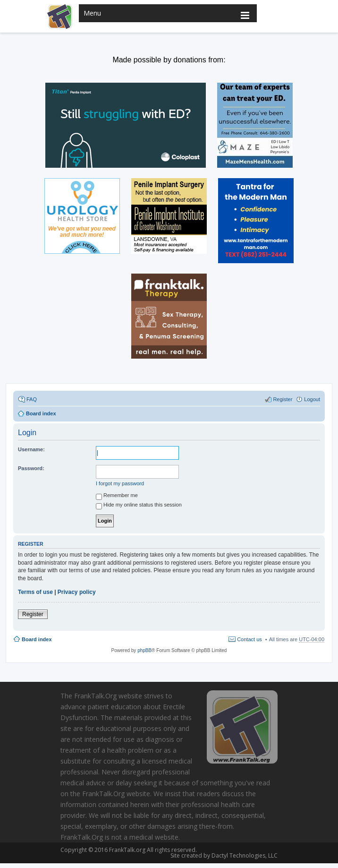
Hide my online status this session (139, 506)
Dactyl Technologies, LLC (243, 855)
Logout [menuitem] (312, 399)
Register (33, 614)
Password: (31, 468)
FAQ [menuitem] (32, 399)
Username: (31, 449)
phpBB (144, 650)
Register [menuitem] (283, 399)
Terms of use (35, 592)
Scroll (319, 848)
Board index (37, 639)
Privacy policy (77, 592)
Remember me (117, 497)
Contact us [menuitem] (249, 639)
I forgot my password (120, 483)
